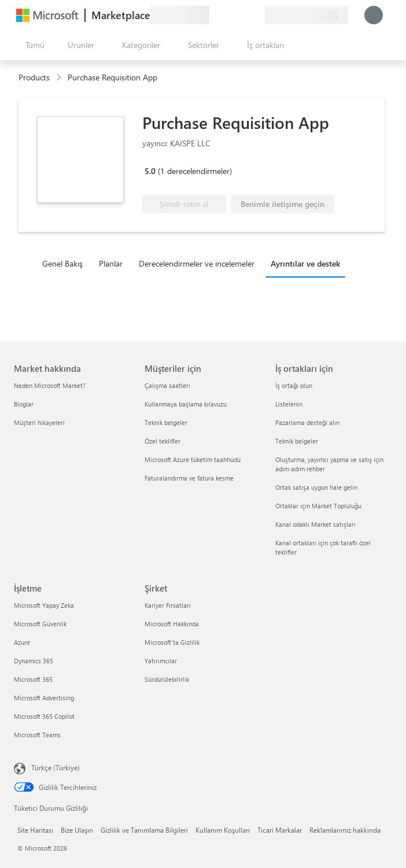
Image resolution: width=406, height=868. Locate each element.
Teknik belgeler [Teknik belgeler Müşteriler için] (166, 422)
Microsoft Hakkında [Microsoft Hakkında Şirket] (172, 624)
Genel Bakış (62, 263)
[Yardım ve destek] (228, 15)
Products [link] (34, 77)
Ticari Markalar (280, 830)
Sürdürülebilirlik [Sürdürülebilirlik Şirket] (167, 679)
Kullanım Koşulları (223, 830)
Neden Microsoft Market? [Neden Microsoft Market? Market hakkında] (50, 385)
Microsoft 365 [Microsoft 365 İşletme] (33, 679)
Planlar (111, 263)
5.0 (150, 171)
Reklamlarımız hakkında (345, 830)
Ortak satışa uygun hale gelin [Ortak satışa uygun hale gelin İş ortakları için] (316, 487)
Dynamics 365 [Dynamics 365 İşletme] (34, 661)
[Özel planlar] (256, 15)
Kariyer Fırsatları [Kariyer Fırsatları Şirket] (168, 605)
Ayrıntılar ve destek (305, 263)
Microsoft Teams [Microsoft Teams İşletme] (37, 735)
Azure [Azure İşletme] (22, 642)
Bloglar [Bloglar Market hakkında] (24, 404)
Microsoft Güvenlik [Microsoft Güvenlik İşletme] (40, 624)
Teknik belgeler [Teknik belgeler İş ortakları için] (297, 441)
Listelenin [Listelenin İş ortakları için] (289, 404)
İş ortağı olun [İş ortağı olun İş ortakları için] (294, 385)
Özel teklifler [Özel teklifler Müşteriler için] (163, 441)
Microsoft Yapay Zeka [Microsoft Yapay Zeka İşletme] (44, 605)
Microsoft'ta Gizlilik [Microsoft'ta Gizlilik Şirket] (172, 642)
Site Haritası (35, 830)
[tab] (65, 263)
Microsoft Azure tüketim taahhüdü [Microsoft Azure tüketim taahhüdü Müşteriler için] (193, 459)
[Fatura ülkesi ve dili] (307, 15)
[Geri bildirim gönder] (214, 15)
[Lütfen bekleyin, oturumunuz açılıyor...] (374, 15)
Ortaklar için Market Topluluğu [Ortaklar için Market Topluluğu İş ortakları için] (318, 506)
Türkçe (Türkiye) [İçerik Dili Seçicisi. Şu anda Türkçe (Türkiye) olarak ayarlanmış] (56, 767)
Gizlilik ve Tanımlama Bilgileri (144, 830)
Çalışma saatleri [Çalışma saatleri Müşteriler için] (167, 385)
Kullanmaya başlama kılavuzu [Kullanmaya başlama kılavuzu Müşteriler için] (186, 404)
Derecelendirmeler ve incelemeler (197, 263)
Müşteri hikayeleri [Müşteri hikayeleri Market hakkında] (39, 422)
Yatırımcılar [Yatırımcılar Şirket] (161, 661)
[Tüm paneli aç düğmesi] (33, 45)
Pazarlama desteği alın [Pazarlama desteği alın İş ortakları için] (307, 422)
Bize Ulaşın (77, 830)
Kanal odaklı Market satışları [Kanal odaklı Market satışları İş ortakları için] (315, 524)
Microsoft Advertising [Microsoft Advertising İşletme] (44, 698)
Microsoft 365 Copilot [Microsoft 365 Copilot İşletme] (44, 716)
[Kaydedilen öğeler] (242, 15)
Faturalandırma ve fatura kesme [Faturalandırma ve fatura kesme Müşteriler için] (189, 478)
